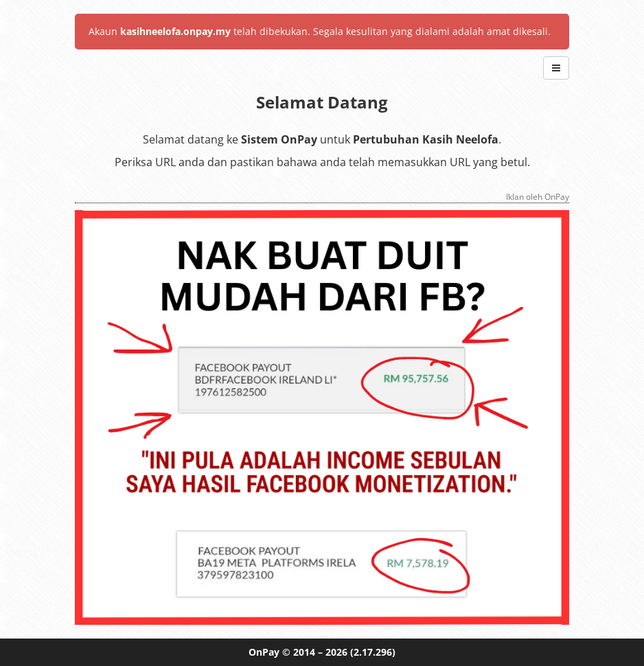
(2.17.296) (373, 652)
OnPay (264, 652)
